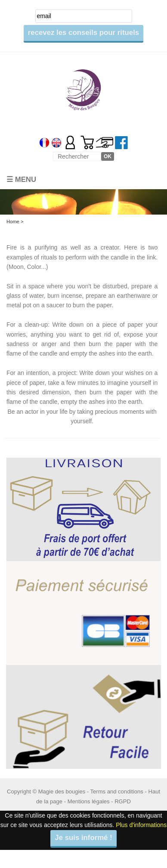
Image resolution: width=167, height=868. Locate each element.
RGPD (123, 801)
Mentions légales (89, 801)
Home (13, 222)
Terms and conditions (117, 792)
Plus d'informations (141, 825)
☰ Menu (21, 180)
